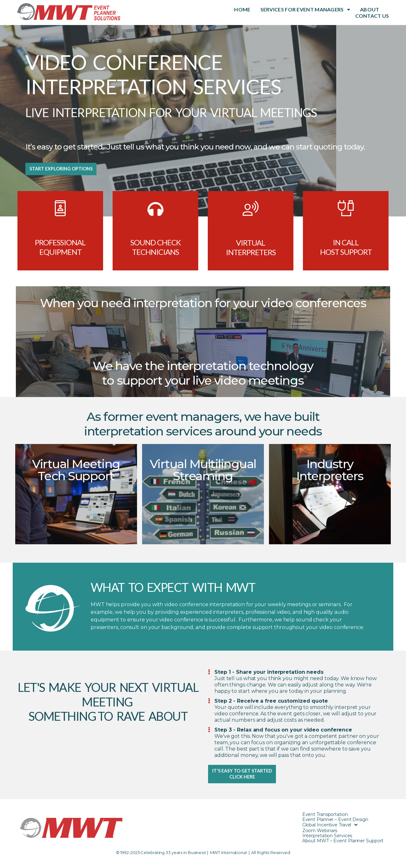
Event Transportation (325, 819)
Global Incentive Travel (330, 830)
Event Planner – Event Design (335, 825)
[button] (67, 171)
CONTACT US (372, 16)
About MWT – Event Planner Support (343, 846)
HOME (242, 9)
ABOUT (370, 9)
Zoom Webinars (320, 836)
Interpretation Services (327, 841)
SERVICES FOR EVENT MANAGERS (305, 10)
